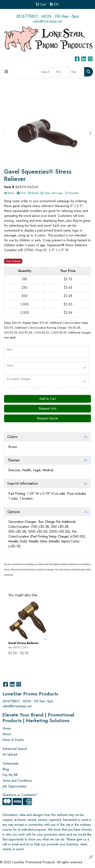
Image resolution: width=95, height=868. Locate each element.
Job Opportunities (14, 786)
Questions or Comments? (20, 795)
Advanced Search (15, 749)
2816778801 (27, 16)
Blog (6, 769)
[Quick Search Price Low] (62, 72)
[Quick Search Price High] (77, 72)
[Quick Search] (45, 72)
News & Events (13, 740)
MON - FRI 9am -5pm (60, 16)
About (7, 734)
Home (7, 728)
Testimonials (10, 763)
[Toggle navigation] (6, 72)
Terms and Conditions (17, 781)
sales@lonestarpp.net (48, 21)
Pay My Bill (10, 775)
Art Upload (10, 754)
